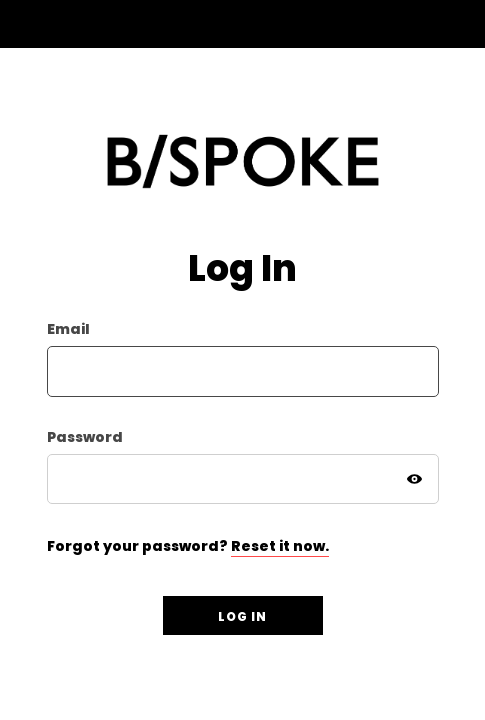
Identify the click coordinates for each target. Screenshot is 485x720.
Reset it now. (280, 546)
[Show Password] (415, 479)
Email (68, 329)
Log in (242, 616)
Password (85, 437)
